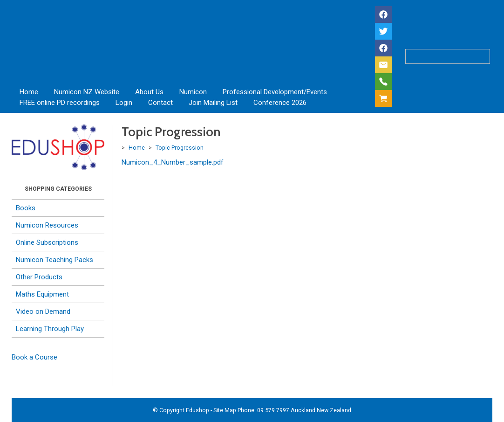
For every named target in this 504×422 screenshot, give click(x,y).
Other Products (39, 277)
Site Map (225, 410)
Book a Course (34, 357)
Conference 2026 (280, 103)
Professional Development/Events (275, 92)
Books (26, 208)
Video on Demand (43, 311)
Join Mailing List (213, 103)
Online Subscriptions (47, 242)
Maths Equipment (42, 294)
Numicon (193, 92)
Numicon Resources (47, 225)
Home (29, 92)
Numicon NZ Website (87, 92)
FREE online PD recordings (60, 103)
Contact (160, 103)
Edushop (198, 410)
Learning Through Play (50, 329)
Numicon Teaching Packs (54, 260)
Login (124, 103)
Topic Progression (180, 148)
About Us (149, 92)
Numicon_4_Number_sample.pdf (173, 162)
